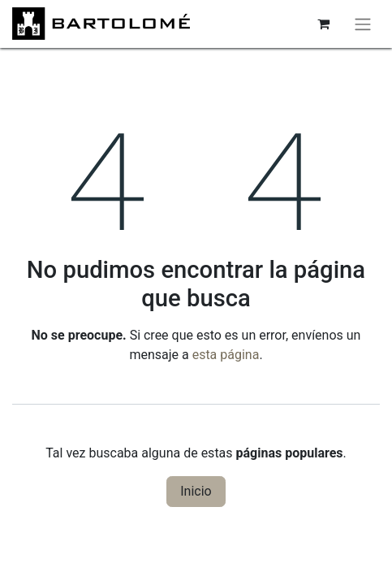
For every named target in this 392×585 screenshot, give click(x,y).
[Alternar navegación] (363, 24)
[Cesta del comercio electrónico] (323, 24)
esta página (226, 355)
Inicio (196, 491)
